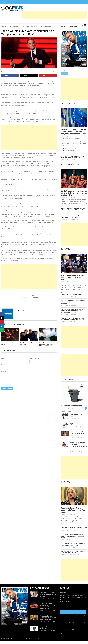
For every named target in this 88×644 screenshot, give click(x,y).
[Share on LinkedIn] (2, 326)
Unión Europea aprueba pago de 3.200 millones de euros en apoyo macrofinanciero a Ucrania (74, 133)
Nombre (4, 358)
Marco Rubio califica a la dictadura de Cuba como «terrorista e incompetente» (73, 221)
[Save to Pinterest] (48, 75)
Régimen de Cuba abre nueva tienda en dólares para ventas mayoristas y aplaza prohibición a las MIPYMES (74, 315)
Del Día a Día (32, 71)
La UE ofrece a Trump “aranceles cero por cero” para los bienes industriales (73, 159)
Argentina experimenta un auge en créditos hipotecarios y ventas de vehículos (73, 298)
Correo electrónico (35, 358)
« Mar (61, 637)
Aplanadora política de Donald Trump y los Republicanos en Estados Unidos (78, 449)
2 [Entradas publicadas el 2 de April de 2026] (73, 619)
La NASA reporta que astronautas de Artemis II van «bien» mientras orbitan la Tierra (73, 196)
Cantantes (8, 27)
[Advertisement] (55, 15)
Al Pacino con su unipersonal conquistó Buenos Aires (39, 297)
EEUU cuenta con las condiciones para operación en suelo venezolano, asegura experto (72, 540)
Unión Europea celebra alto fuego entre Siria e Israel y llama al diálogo (74, 152)
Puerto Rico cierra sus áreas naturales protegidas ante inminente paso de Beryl (47, 344)
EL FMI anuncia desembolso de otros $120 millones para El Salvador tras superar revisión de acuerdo (73, 306)
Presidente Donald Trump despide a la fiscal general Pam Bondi (74, 514)
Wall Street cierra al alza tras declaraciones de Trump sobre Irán (74, 282)
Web (2, 365)
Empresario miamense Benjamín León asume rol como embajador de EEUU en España (74, 214)
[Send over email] (2, 330)
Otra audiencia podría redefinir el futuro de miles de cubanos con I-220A (74, 548)
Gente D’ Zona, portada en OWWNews (27, 344)
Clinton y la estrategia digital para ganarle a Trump (17, 297)
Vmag (40, 642)
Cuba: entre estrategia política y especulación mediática (73, 532)
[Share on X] (29, 75)
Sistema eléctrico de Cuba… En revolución (77, 437)
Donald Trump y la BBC (78, 418)
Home (2, 27)
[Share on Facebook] (10, 75)
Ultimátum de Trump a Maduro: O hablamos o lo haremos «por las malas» (74, 555)
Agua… (72, 428)
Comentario (5, 371)
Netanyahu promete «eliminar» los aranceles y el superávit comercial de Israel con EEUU (74, 323)
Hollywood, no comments (72, 410)
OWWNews (5, 71)
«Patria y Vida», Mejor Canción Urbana (9, 344)
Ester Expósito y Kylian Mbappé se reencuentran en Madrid (48, 598)
